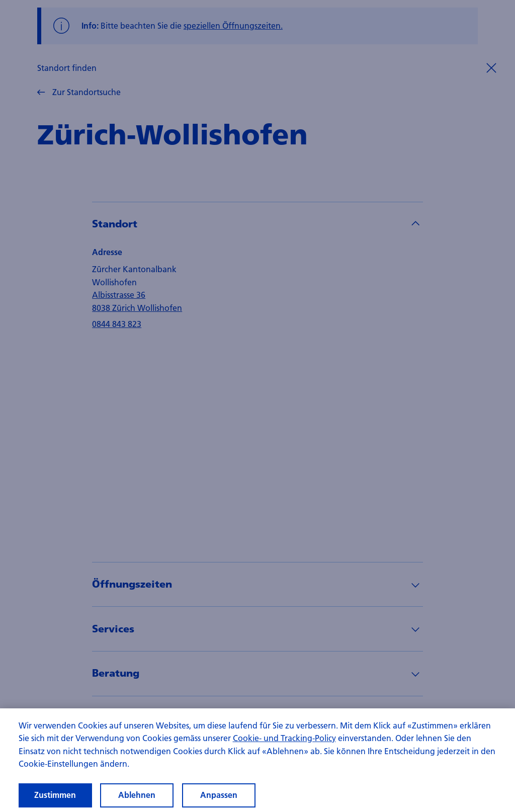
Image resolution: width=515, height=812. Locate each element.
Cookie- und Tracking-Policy (284, 738)
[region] (257, 760)
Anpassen (219, 795)
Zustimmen (55, 795)
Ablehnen (137, 795)
